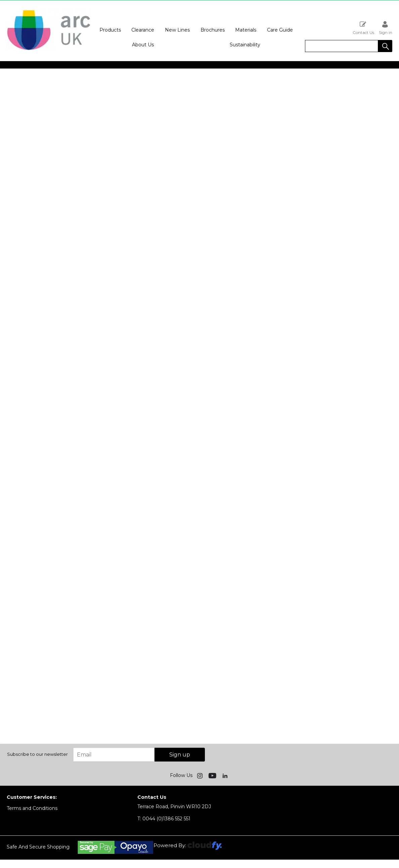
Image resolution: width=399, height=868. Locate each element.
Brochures (213, 30)
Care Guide (280, 30)
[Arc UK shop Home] (49, 50)
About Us (143, 45)
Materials (246, 30)
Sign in (386, 28)
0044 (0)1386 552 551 (164, 819)
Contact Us (363, 28)
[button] (385, 46)
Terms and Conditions (32, 808)
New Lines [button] (177, 30)
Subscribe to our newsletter (37, 754)
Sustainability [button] (245, 45)
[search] (342, 46)
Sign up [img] (180, 755)
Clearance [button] (143, 30)
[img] (201, 775)
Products (110, 30)
